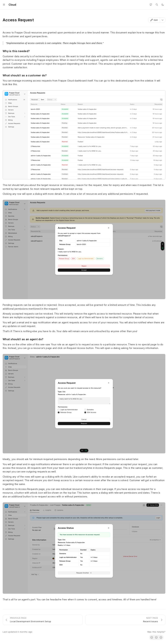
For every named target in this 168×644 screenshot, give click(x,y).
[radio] (152, 637)
